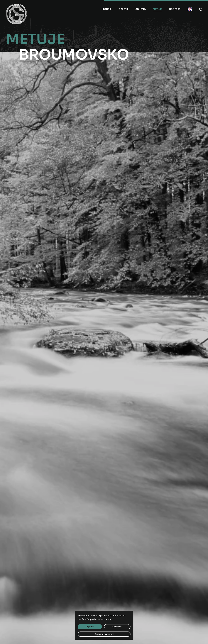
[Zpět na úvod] (16, 14)
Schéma (141, 9)
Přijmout (90, 627)
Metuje (158, 9)
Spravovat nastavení (104, 634)
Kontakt (175, 9)
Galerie (124, 9)
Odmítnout (117, 627)
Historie (106, 9)
